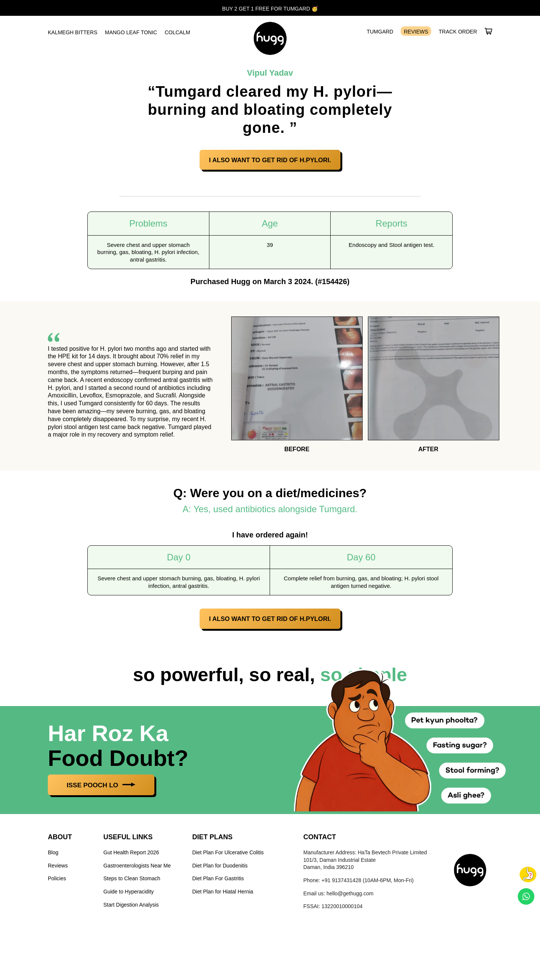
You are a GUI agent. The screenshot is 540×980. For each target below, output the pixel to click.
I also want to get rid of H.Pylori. (270, 161)
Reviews (416, 32)
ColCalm (177, 32)
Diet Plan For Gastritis (218, 881)
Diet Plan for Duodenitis (220, 867)
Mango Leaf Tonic (131, 32)
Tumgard (380, 32)
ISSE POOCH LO (106, 787)
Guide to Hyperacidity (129, 893)
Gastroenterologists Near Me (137, 867)
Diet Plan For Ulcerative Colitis (228, 855)
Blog (53, 855)
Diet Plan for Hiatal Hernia (223, 893)
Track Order (458, 32)
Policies (57, 881)
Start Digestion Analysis (131, 907)
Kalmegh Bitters (72, 32)
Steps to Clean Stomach (132, 881)
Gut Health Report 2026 (131, 855)
